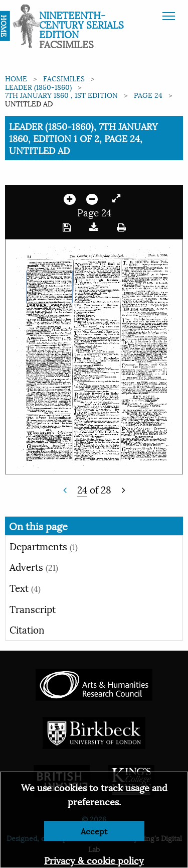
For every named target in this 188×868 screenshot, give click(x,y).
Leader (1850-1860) (38, 87)
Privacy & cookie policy (94, 860)
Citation (27, 629)
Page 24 (148, 95)
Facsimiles (64, 78)
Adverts (34, 566)
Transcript (33, 608)
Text (25, 587)
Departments (44, 546)
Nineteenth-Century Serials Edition (81, 24)
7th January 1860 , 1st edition (61, 95)
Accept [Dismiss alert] (94, 831)
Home (16, 78)
